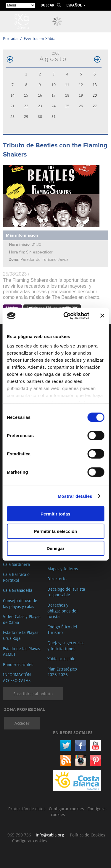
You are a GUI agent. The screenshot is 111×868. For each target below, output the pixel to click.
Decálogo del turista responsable (66, 592)
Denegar (55, 548)
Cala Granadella (18, 590)
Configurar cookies (67, 809)
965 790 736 (19, 835)
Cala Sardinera (16, 564)
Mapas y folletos (63, 569)
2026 (56, 53)
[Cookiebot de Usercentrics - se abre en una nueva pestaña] (66, 316)
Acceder (22, 723)
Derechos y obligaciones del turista (62, 611)
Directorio (57, 579)
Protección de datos (27, 809)
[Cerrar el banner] (102, 316)
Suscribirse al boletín (33, 694)
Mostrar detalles (75, 496)
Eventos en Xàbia (40, 38)
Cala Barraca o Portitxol (16, 577)
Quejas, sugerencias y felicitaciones (66, 646)
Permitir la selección (56, 531)
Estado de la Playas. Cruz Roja (21, 635)
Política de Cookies (87, 835)
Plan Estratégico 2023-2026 (62, 672)
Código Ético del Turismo (62, 630)
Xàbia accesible (61, 659)
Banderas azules (18, 664)
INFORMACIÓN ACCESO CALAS (17, 677)
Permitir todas (55, 514)
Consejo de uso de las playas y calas (20, 603)
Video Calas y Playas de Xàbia (22, 619)
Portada (10, 38)
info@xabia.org (50, 835)
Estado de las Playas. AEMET (22, 652)
